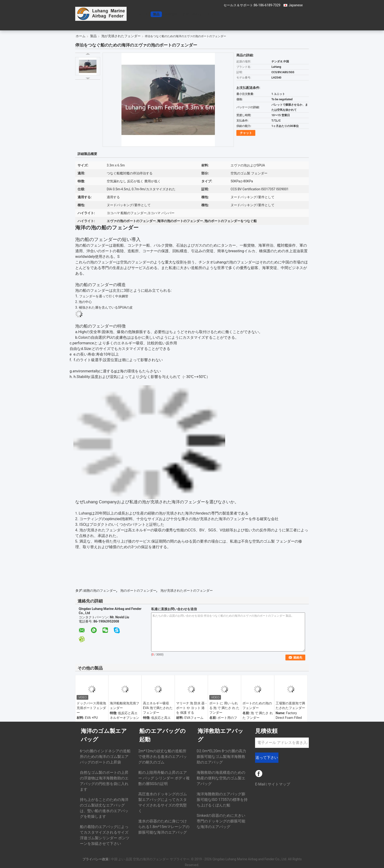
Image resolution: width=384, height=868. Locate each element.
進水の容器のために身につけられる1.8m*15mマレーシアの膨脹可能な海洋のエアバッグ (164, 827)
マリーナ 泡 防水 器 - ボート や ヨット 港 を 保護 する (191, 708)
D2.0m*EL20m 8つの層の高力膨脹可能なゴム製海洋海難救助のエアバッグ (221, 757)
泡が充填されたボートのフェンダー (187, 591)
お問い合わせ (192, 14)
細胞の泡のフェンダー (100, 591)
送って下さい (267, 758)
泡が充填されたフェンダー (121, 36)
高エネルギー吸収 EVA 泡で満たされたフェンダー (158, 708)
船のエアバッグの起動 (162, 735)
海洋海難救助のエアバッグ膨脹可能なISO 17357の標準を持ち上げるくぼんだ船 (222, 800)
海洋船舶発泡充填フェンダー (124, 706)
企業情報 (171, 14)
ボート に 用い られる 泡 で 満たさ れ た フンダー (224, 708)
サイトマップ (279, 784)
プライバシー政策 (96, 859)
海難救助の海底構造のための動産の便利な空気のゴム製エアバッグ (221, 778)
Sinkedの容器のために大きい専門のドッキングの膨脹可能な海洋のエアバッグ (221, 821)
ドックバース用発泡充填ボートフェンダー (91, 708)
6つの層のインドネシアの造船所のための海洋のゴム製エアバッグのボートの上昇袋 (105, 757)
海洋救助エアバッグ (220, 735)
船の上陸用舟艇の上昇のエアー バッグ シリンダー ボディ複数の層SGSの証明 (164, 778)
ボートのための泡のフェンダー (257, 706)
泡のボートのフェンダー (138, 591)
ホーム (143, 14)
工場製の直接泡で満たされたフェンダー (290, 706)
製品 (156, 14)
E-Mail (260, 784)
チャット (213, 14)
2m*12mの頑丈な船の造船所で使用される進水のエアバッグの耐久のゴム (163, 757)
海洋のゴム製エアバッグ (104, 735)
